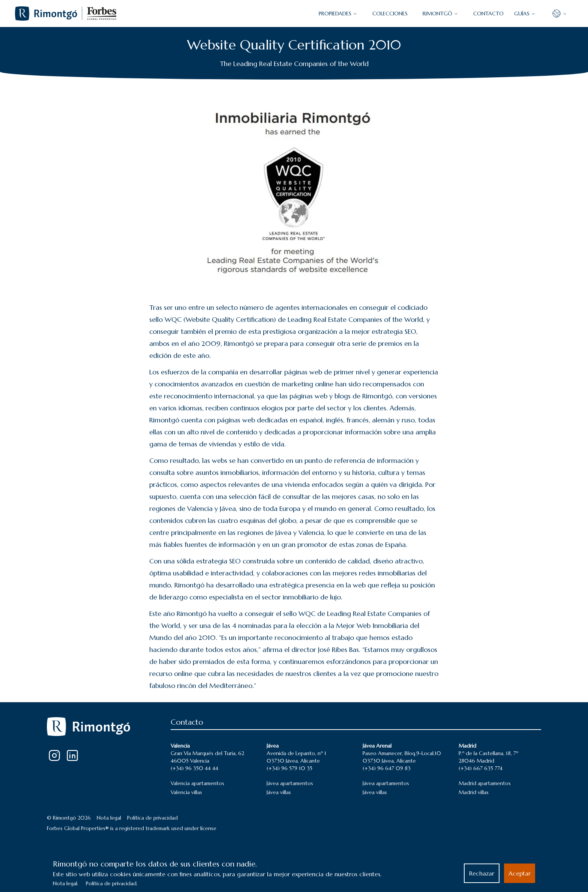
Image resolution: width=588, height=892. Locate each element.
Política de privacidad (152, 818)
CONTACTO (488, 14)
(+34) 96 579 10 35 (289, 768)
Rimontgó (440, 14)
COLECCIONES (390, 14)
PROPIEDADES (338, 14)
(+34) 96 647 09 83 (387, 768)
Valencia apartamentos (197, 783)
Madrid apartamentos (485, 783)
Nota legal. (66, 883)
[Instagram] (54, 755)
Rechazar (482, 873)
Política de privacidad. (112, 883)
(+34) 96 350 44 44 (194, 768)
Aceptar (520, 873)
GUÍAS (525, 14)
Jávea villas (279, 792)
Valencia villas (186, 792)
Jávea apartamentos (290, 783)
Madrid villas (474, 792)
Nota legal (109, 818)
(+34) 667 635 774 (481, 768)
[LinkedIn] (72, 755)
